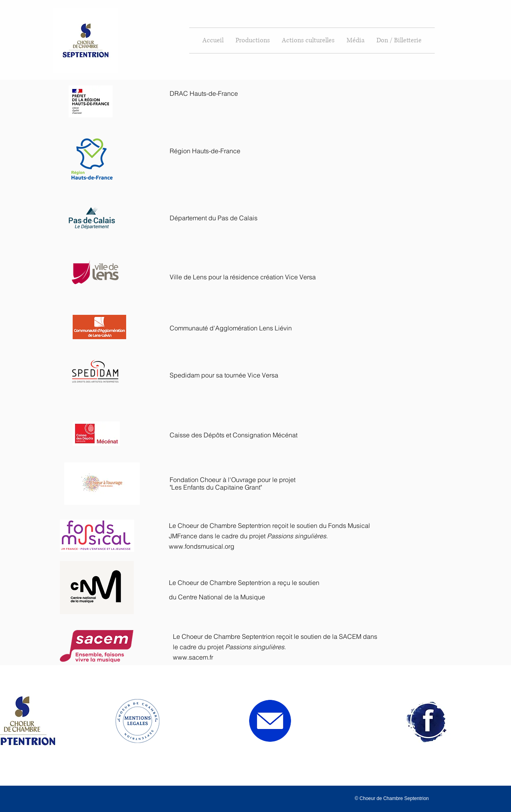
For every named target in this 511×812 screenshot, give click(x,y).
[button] (253, 41)
